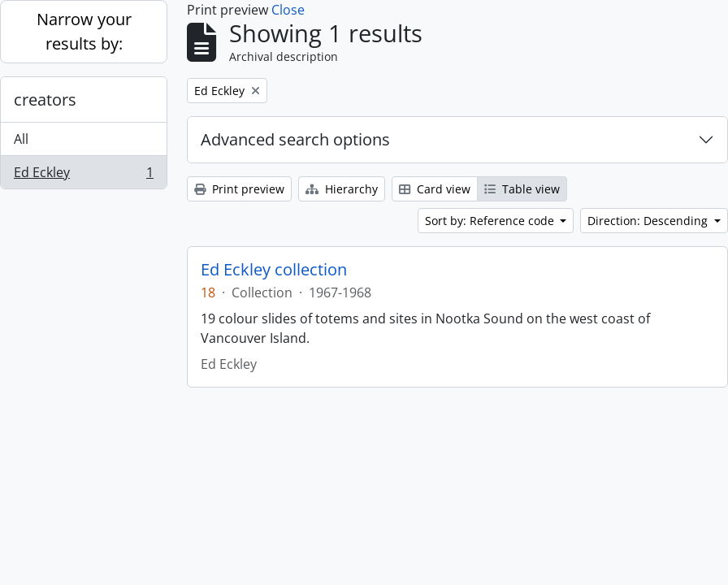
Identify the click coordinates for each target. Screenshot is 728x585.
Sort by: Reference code (491, 221)
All (21, 139)
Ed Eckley (83, 175)
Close (288, 10)
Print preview (239, 189)
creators (45, 100)
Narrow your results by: (84, 31)
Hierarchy (342, 189)
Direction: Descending (649, 221)
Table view (522, 189)
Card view (435, 189)
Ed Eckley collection (274, 270)
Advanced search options (295, 139)
